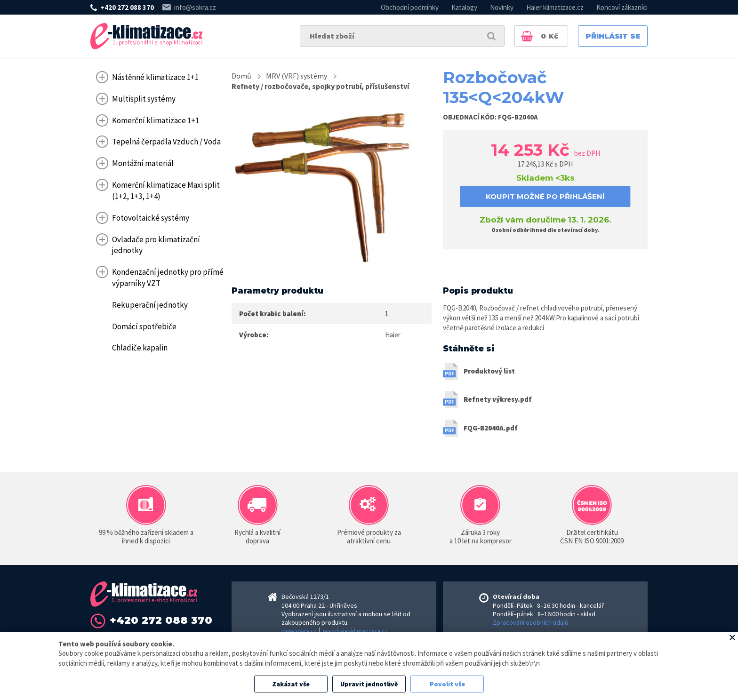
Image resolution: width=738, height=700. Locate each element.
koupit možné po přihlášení (545, 196)
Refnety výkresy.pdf (498, 399)
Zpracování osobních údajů (531, 622)
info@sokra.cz (195, 7)
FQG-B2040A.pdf (491, 428)
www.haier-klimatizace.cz (355, 631)
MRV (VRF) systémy (297, 76)
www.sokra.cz (299, 631)
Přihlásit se (613, 36)
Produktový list (489, 371)
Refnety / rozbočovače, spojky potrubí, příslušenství (320, 86)
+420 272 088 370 (127, 7)
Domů (241, 76)
